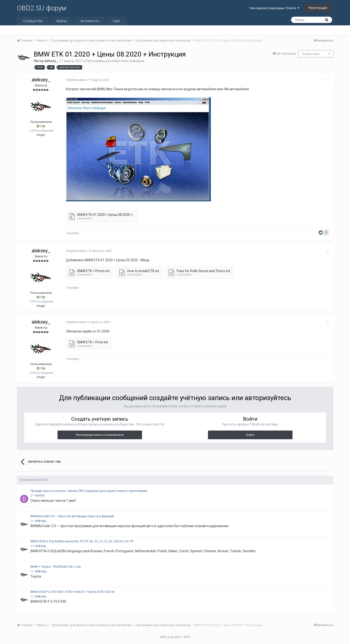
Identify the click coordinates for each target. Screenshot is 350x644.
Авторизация (286, 53)
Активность (90, 21)
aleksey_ (51, 61)
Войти (250, 435)
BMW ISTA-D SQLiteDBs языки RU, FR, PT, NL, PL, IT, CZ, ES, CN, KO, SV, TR (82, 541)
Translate (72, 233)
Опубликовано (87, 80)
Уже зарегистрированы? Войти (274, 8)
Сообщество (33, 21)
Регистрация (318, 8)
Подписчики (311, 54)
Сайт (116, 21)
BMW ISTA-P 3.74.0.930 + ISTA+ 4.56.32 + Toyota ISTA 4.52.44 (72, 592)
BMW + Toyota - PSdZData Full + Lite (56, 567)
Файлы (62, 21)
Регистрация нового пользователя (100, 435)
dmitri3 (40, 495)
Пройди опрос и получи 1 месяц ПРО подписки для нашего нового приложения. (89, 491)
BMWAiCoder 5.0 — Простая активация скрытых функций (72, 516)
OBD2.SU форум (42, 8)
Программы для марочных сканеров (115, 61)
